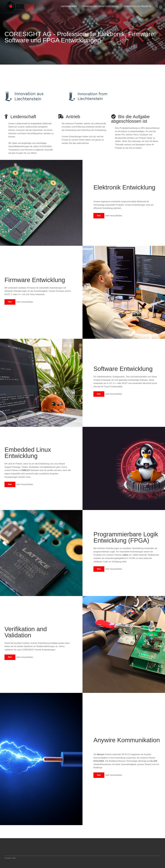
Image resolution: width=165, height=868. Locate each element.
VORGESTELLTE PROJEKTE (138, 6)
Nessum (101, 754)
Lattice (125, 555)
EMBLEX (26, 470)
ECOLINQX (99, 761)
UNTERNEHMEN (69, 6)
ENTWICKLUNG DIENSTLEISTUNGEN (100, 6)
